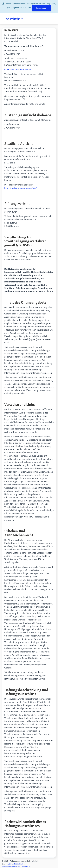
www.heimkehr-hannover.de (18, 70)
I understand (41, 8)
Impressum (26, 867)
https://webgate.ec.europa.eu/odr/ (20, 188)
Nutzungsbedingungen (16, 864)
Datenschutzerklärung (11, 867)
